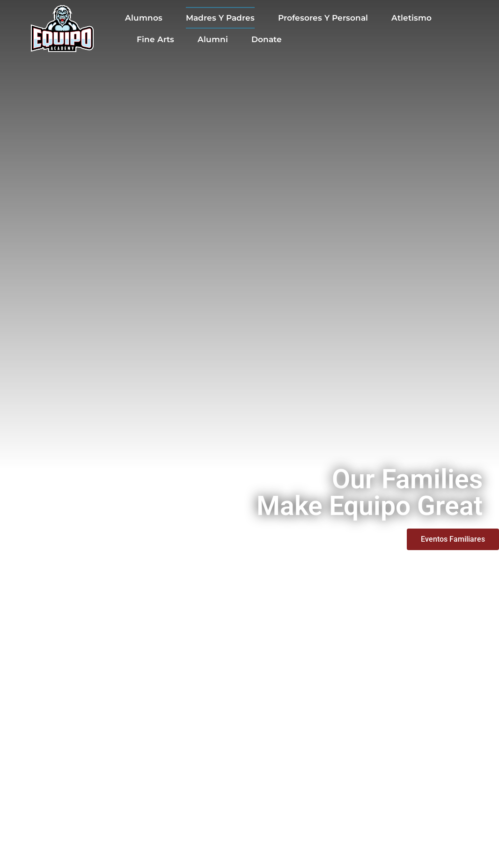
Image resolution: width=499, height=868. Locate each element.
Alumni (213, 39)
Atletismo (411, 18)
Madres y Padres (220, 18)
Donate (267, 39)
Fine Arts (155, 39)
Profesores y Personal (323, 18)
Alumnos (144, 18)
